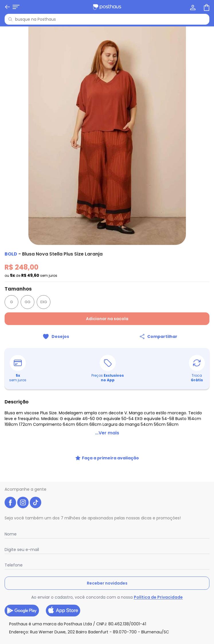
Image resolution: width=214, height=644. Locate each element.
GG (28, 302)
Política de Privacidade (158, 597)
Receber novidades (107, 583)
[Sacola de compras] (206, 7)
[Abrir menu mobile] (8, 7)
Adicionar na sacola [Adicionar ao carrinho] (107, 319)
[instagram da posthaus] (23, 502)
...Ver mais (107, 433)
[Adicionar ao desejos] (56, 336)
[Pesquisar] (10, 19)
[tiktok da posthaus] (36, 502)
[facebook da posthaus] (10, 502)
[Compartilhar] (158, 336)
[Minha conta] (192, 7)
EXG (44, 302)
